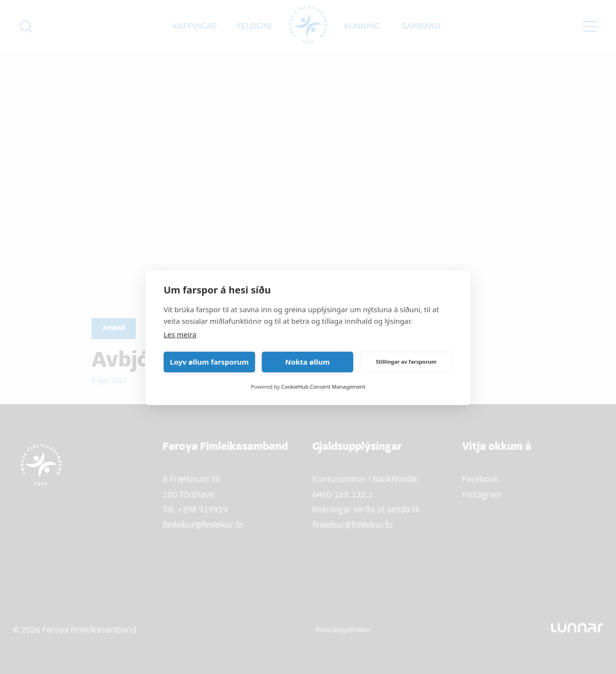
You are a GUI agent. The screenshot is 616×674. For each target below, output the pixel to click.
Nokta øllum (308, 362)
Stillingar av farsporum (406, 362)
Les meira (180, 334)
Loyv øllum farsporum (209, 362)
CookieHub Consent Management (323, 387)
